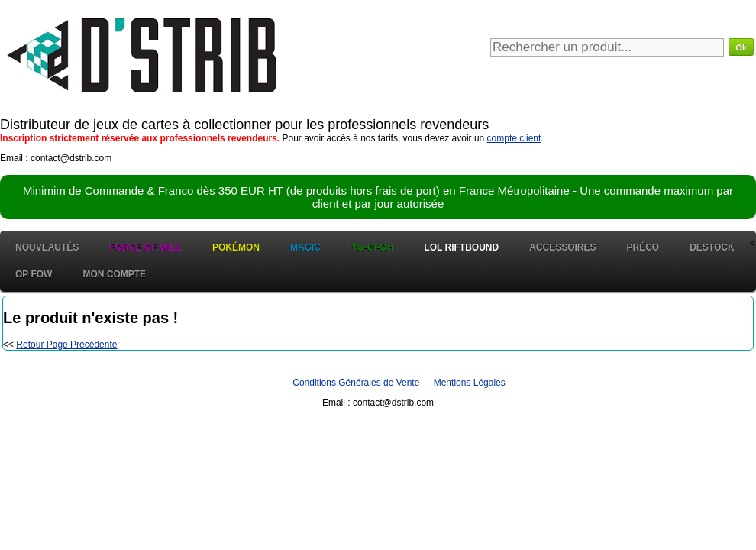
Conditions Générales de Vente (356, 383)
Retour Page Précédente (66, 345)
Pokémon (236, 247)
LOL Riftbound (461, 247)
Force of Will (145, 247)
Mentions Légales (470, 383)
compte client (514, 138)
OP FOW (34, 274)
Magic (305, 247)
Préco (643, 247)
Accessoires (562, 247)
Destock (712, 247)
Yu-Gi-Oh (372, 247)
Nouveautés (47, 247)
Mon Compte (114, 274)
